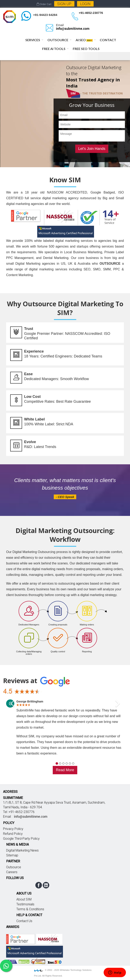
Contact (108, 40)
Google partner (21, 939)
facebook (39, 885)
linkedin (46, 885)
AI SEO (84, 40)
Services (33, 40)
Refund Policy (13, 834)
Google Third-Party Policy (21, 839)
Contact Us (24, 921)
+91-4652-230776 (91, 13)
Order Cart (44, 4)
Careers (12, 872)
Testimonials (25, 904)
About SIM (24, 899)
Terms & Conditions (30, 909)
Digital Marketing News (22, 850)
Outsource (58, 40)
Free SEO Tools (86, 49)
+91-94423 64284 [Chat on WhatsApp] (45, 15)
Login (85, 4)
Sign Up (64, 4)
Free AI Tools (54, 49)
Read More (65, 770)
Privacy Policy (13, 829)
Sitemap (12, 855)
